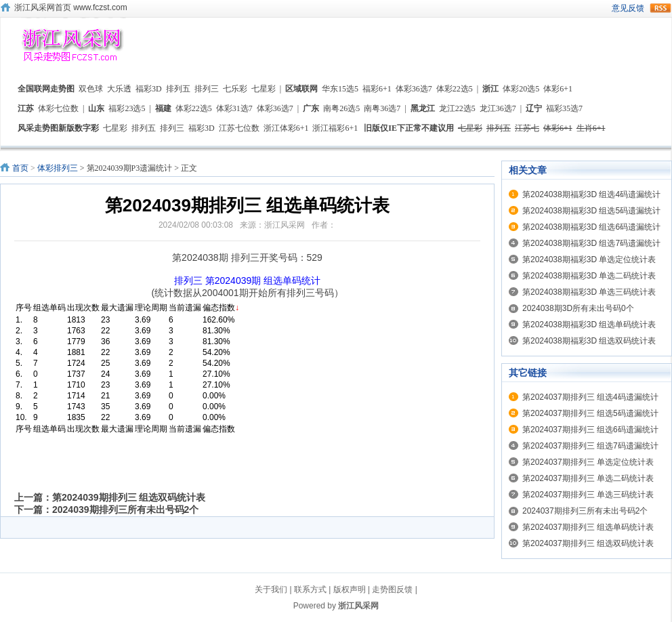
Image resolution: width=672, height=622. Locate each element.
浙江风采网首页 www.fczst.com (71, 7)
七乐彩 (235, 89)
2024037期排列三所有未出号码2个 (585, 511)
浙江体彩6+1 (286, 128)
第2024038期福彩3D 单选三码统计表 (589, 292)
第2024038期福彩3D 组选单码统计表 (589, 325)
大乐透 (119, 89)
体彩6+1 (558, 89)
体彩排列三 (58, 168)
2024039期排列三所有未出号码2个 (125, 510)
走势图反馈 (392, 589)
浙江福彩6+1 (335, 128)
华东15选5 (340, 89)
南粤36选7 (382, 108)
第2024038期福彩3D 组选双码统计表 (589, 341)
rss (660, 8)
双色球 (91, 89)
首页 (20, 168)
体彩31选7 (234, 108)
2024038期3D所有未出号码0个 (578, 308)
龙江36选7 (498, 108)
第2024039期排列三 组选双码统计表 (129, 497)
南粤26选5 (341, 108)
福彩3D (149, 89)
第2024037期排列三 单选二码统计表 (588, 478)
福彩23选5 (127, 108)
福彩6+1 (377, 89)
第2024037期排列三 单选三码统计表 (588, 495)
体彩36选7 (414, 89)
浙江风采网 (358, 606)
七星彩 (264, 89)
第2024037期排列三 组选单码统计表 (588, 527)
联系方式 (310, 589)
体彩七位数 (58, 108)
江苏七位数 (239, 128)
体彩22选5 (455, 89)
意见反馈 (628, 8)
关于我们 (271, 589)
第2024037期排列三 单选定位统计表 (588, 462)
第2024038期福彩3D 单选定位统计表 (589, 260)
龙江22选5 (457, 108)
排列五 (178, 89)
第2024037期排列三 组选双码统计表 (588, 543)
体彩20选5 (521, 89)
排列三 (207, 89)
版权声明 (350, 589)
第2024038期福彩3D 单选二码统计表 (589, 276)
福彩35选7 (564, 108)
